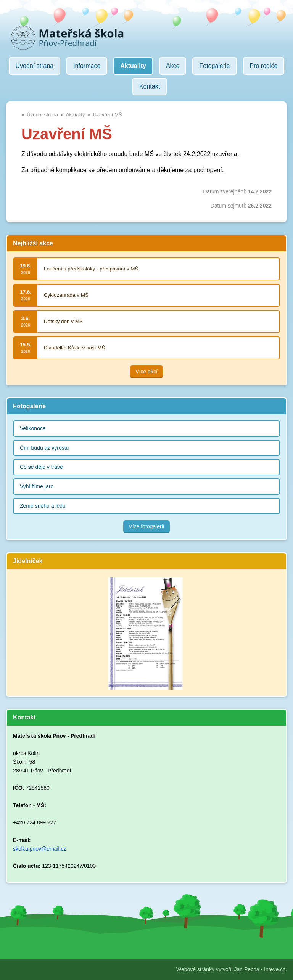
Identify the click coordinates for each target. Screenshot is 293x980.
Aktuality (76, 115)
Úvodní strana (42, 115)
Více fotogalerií (146, 526)
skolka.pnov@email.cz (40, 849)
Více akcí (146, 372)
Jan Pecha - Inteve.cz (260, 969)
